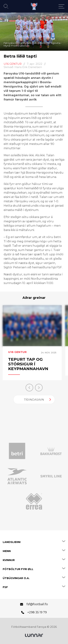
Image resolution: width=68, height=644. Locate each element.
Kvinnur (9, 560)
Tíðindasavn (34, 400)
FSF (5, 587)
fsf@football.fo (37, 604)
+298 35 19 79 (37, 612)
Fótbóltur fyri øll (18, 569)
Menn (7, 551)
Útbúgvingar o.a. (16, 578)
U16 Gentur (13, 64)
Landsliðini (12, 542)
